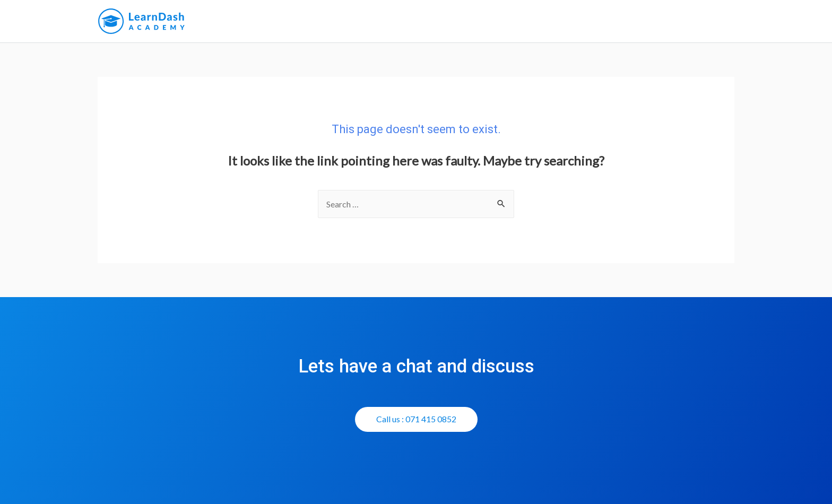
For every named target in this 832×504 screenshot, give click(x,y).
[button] (416, 419)
